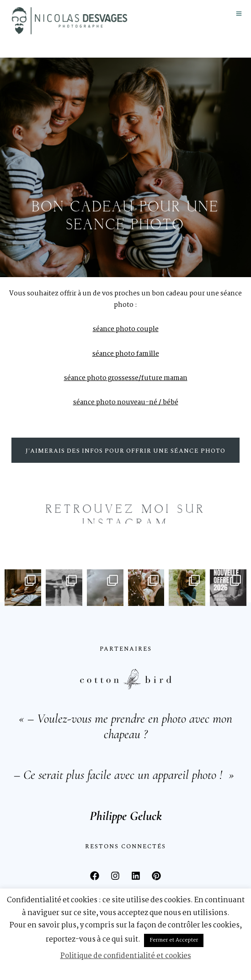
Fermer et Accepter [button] (174, 940)
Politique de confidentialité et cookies (126, 956)
